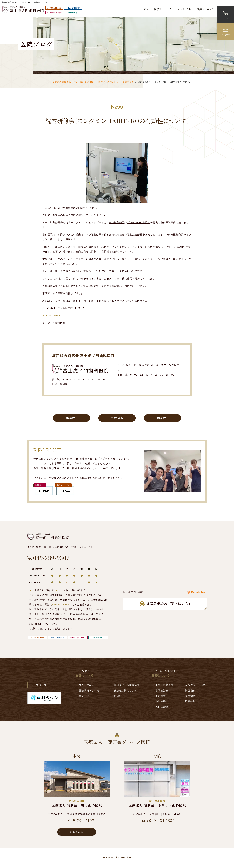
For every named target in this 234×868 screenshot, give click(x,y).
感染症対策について (125, 692)
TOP (145, 9)
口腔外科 (190, 702)
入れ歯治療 (162, 708)
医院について (163, 9)
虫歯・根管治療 (164, 686)
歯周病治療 (162, 692)
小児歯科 (161, 702)
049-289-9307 (52, 316)
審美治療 (190, 697)
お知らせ (119, 697)
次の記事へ (163, 418)
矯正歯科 (190, 692)
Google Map (199, 593)
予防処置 (161, 697)
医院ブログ (128, 82)
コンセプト (184, 9)
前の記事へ (71, 418)
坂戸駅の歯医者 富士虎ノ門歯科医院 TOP (74, 82)
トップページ (39, 686)
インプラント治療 (195, 686)
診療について (205, 9)
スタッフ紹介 (87, 686)
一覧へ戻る (117, 418)
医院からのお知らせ (109, 82)
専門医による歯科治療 (127, 686)
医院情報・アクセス (91, 692)
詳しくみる (77, 833)
